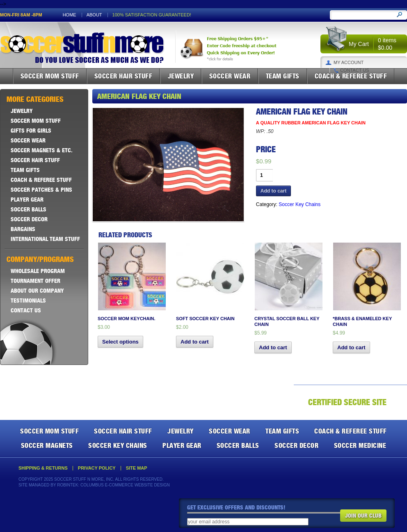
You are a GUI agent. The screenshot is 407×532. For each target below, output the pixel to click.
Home (70, 15)
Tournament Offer (35, 281)
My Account (349, 63)
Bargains (23, 229)
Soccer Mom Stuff (50, 76)
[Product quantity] (264, 175)
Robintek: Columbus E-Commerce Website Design (113, 485)
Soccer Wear (230, 76)
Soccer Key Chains (300, 204)
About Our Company (37, 291)
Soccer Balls (29, 209)
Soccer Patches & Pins (41, 190)
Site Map (137, 468)
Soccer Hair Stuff (123, 76)
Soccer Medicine (360, 445)
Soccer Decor (29, 219)
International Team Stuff (45, 239)
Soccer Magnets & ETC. (42, 150)
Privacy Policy (97, 468)
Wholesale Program (38, 271)
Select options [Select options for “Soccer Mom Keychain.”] (120, 342)
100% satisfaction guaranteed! (152, 15)
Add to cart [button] (195, 342)
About (94, 15)
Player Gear (27, 199)
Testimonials (28, 300)
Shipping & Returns (43, 468)
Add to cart (273, 191)
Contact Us (355, 70)
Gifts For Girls (31, 131)
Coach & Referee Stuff (351, 76)
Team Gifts (283, 76)
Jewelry (181, 76)
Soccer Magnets (47, 445)
